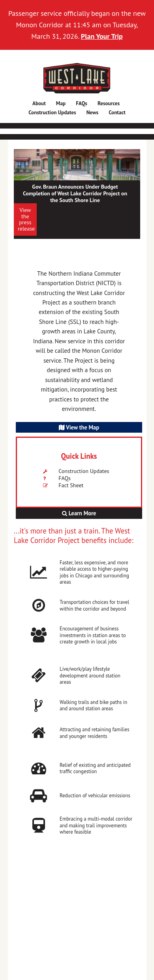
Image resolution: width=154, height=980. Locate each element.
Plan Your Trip (102, 36)
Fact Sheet (71, 485)
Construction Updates (84, 471)
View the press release (26, 219)
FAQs (65, 478)
